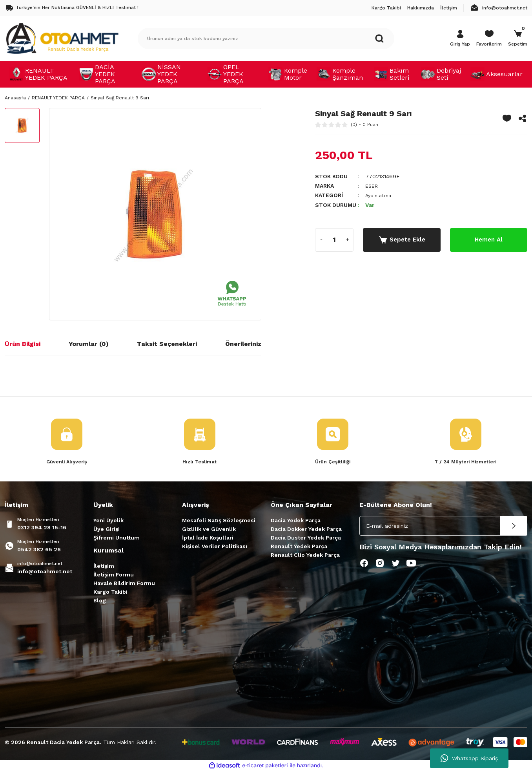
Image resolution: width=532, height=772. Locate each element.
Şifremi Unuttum (117, 538)
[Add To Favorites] (507, 118)
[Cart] (518, 38)
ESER (372, 186)
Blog (100, 601)
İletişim (104, 567)
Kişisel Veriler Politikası (215, 547)
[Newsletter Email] (443, 527)
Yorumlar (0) (89, 344)
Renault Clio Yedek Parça (305, 556)
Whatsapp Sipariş (469, 758)
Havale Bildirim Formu (124, 584)
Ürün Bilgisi (23, 344)
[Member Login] (460, 38)
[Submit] (514, 527)
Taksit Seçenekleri (167, 344)
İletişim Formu (114, 575)
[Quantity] (334, 240)
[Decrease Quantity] (321, 240)
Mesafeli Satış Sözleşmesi (219, 521)
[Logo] (62, 38)
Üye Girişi (107, 530)
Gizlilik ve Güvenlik (209, 530)
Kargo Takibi (110, 593)
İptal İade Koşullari (208, 538)
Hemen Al (488, 239)
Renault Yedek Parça (299, 547)
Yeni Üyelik (108, 521)
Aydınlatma (380, 195)
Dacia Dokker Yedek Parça (306, 530)
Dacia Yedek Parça (296, 521)
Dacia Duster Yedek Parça (306, 538)
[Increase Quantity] (347, 240)
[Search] (266, 38)
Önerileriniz (243, 344)
